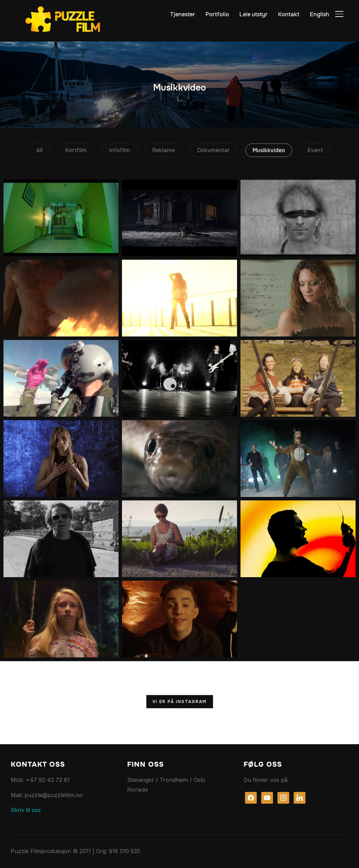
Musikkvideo (269, 150)
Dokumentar (214, 150)
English (320, 14)
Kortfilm (76, 150)
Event (315, 150)
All (40, 150)
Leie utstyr (254, 14)
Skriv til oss (26, 810)
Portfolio (217, 14)
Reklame (164, 150)
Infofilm (120, 150)
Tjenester (183, 14)
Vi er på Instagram (179, 702)
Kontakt (289, 14)
